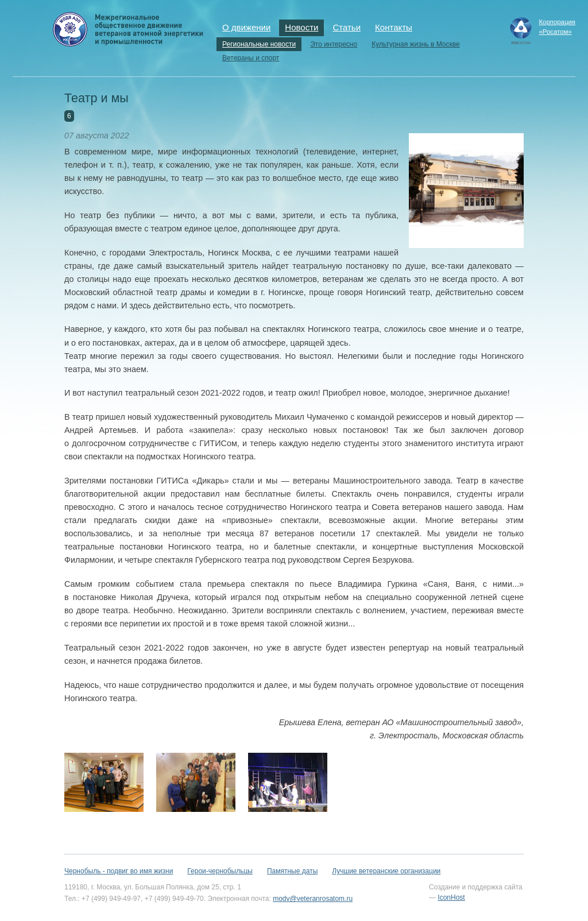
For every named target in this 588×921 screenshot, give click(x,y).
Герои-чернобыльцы (220, 871)
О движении (246, 27)
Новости (301, 27)
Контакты (394, 27)
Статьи (347, 27)
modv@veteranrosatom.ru (313, 899)
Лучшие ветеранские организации (386, 871)
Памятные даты (292, 871)
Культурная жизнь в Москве (415, 44)
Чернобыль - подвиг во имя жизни (119, 871)
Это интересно (334, 44)
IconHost (451, 897)
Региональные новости (259, 44)
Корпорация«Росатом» (557, 27)
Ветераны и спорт (251, 58)
